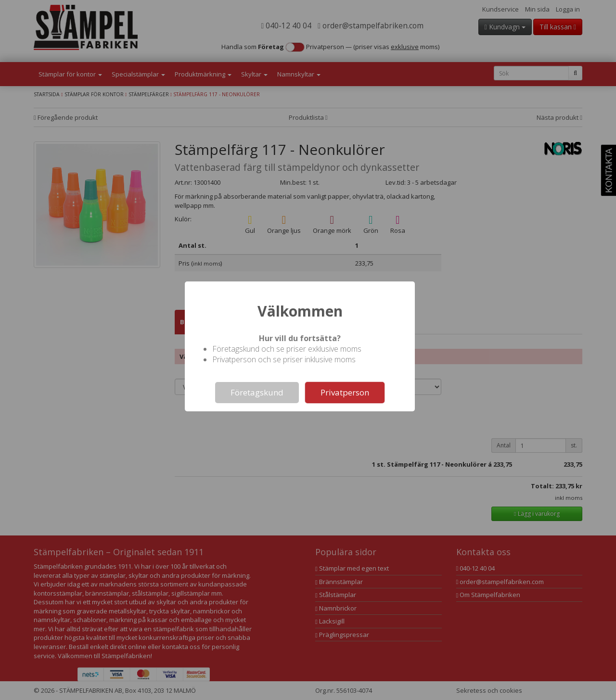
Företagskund (257, 392)
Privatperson (345, 392)
